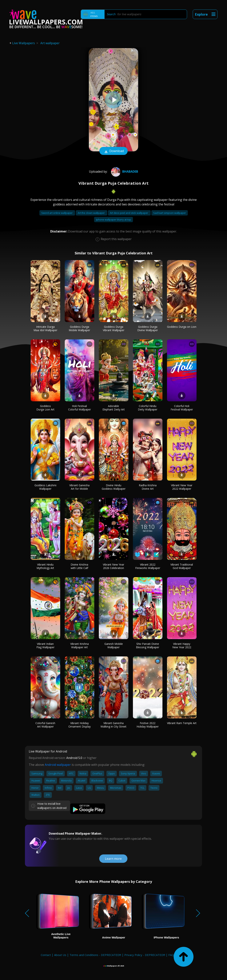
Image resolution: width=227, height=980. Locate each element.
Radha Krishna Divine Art (148, 487)
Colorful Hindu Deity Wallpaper (148, 408)
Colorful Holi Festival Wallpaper (182, 408)
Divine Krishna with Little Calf (79, 566)
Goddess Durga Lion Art (45, 408)
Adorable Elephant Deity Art (114, 408)
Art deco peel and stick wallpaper (129, 213)
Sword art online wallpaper (57, 213)
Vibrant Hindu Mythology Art (45, 566)
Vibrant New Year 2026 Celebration (113, 566)
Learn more (113, 859)
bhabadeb (124, 171)
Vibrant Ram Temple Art (182, 723)
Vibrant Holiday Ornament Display (80, 725)
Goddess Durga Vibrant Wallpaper (114, 328)
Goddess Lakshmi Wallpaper (45, 487)
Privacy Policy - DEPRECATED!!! (145, 955)
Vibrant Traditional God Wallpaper (182, 566)
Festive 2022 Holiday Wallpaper (148, 725)
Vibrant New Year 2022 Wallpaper (182, 487)
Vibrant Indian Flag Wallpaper (45, 645)
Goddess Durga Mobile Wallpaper (79, 328)
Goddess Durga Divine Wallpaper (148, 328)
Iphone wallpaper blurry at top (113, 220)
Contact (46, 955)
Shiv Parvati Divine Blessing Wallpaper (148, 645)
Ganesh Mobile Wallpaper (114, 645)
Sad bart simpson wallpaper (170, 213)
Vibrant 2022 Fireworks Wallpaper (148, 566)
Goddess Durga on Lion (182, 327)
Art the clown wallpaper (92, 213)
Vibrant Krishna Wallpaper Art (80, 645)
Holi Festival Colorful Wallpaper (80, 408)
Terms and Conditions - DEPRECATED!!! (95, 955)
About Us (60, 955)
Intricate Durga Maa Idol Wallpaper (45, 328)
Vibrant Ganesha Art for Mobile (79, 487)
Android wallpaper (58, 765)
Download (113, 151)
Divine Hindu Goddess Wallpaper (114, 487)
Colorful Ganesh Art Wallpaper (45, 725)
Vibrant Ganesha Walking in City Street (113, 725)
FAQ (171, 955)
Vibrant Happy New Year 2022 (182, 645)
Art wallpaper (50, 43)
